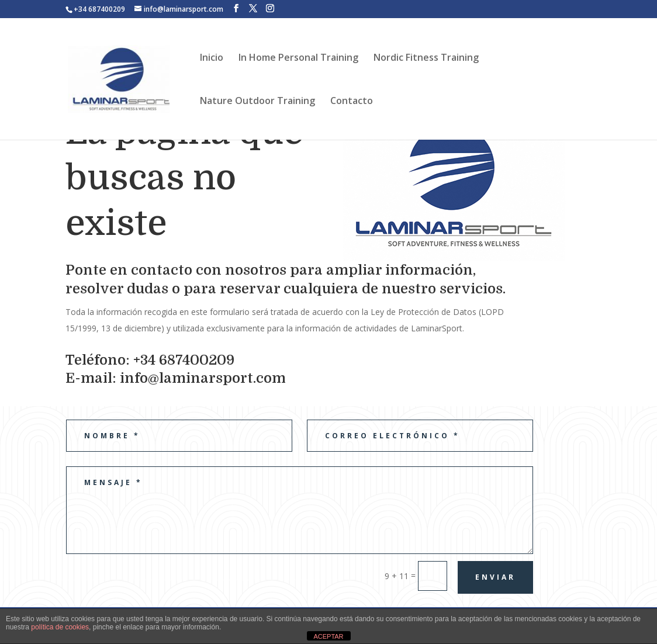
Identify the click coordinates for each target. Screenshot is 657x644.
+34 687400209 (99, 9)
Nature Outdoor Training (257, 102)
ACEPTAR (328, 636)
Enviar (495, 577)
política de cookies (60, 627)
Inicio (212, 58)
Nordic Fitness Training (426, 58)
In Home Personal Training (298, 58)
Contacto (352, 102)
